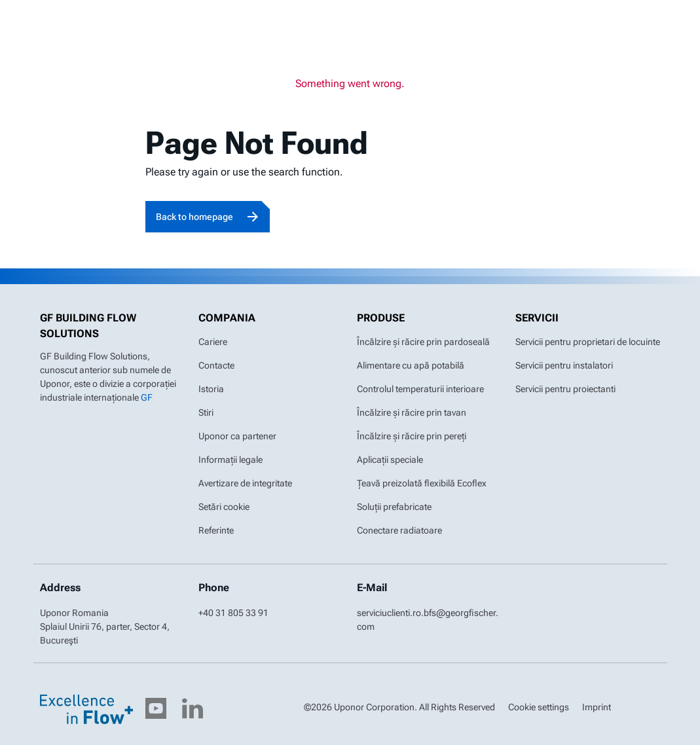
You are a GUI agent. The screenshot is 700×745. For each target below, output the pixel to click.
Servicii (537, 318)
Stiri (206, 412)
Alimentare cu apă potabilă (411, 365)
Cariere (213, 342)
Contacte (216, 365)
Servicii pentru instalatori (564, 365)
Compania (227, 318)
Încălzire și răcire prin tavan (412, 412)
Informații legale (230, 460)
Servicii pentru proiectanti (565, 389)
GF (147, 397)
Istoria (211, 389)
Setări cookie (224, 507)
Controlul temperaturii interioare (420, 389)
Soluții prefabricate (394, 507)
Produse (381, 318)
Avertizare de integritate (245, 483)
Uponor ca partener (237, 436)
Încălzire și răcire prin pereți (412, 436)
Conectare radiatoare (399, 530)
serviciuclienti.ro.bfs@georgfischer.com (428, 620)
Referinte (216, 530)
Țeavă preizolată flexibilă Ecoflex (422, 483)
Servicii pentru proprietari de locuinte (588, 342)
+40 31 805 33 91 (233, 613)
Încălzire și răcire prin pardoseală (423, 342)
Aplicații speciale (390, 460)
